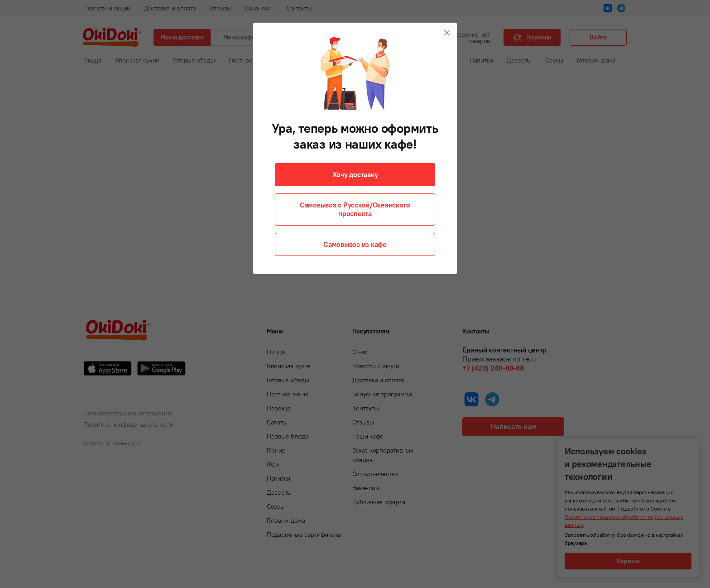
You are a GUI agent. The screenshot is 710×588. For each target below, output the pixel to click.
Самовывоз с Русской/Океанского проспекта (355, 209)
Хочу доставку (355, 174)
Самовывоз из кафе (355, 244)
